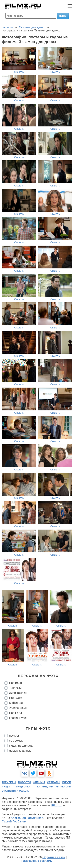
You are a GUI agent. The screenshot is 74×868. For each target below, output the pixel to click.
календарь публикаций (54, 787)
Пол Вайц (16, 683)
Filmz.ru (57, 805)
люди (6, 787)
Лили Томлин (18, 693)
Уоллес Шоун (18, 708)
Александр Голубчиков (27, 818)
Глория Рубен (18, 718)
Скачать (19, 72)
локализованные (20, 751)
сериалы (54, 782)
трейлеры (9, 782)
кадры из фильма (21, 746)
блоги (67, 782)
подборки (23, 787)
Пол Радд (16, 713)
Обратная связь (54, 857)
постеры (15, 736)
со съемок (16, 741)
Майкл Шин (17, 703)
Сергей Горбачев (14, 821)
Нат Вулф (16, 698)
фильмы (39, 782)
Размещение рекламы (37, 861)
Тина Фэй (15, 688)
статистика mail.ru (16, 791)
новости (24, 782)
